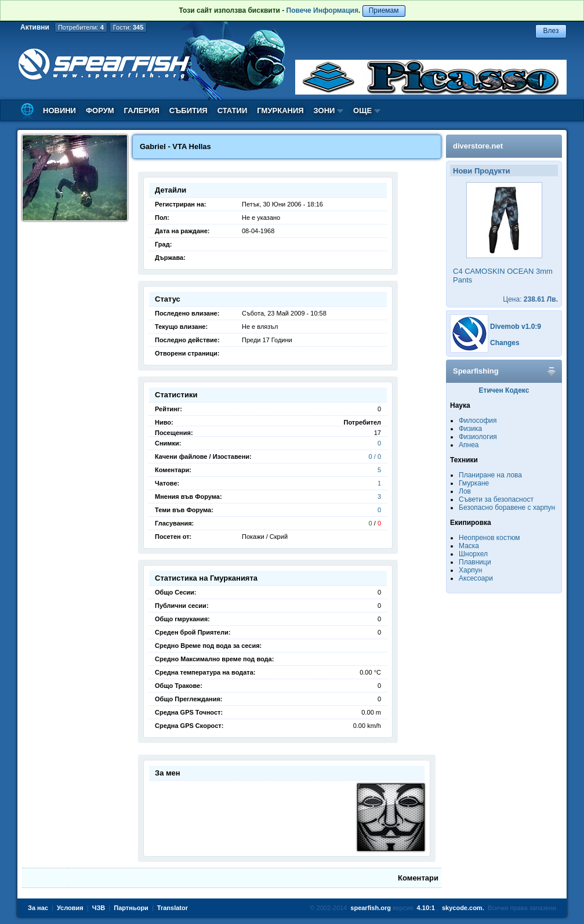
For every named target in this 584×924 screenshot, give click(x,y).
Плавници (475, 562)
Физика (470, 429)
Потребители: (81, 27)
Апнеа (469, 445)
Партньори (131, 908)
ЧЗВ (99, 908)
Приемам (384, 10)
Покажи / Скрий (265, 537)
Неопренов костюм (489, 538)
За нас (38, 908)
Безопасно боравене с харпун (507, 508)
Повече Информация (322, 10)
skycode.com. (463, 908)
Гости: (128, 27)
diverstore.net (478, 146)
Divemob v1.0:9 (516, 327)
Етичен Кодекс (504, 390)
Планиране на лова (490, 475)
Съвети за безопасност (496, 499)
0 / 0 (375, 456)
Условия (70, 908)
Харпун (470, 570)
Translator (173, 908)
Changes (505, 343)
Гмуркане (474, 483)
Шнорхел (473, 554)
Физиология (478, 437)
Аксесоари (476, 578)
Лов (465, 491)
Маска (469, 546)
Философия (478, 421)
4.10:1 (426, 908)
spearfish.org (371, 908)
